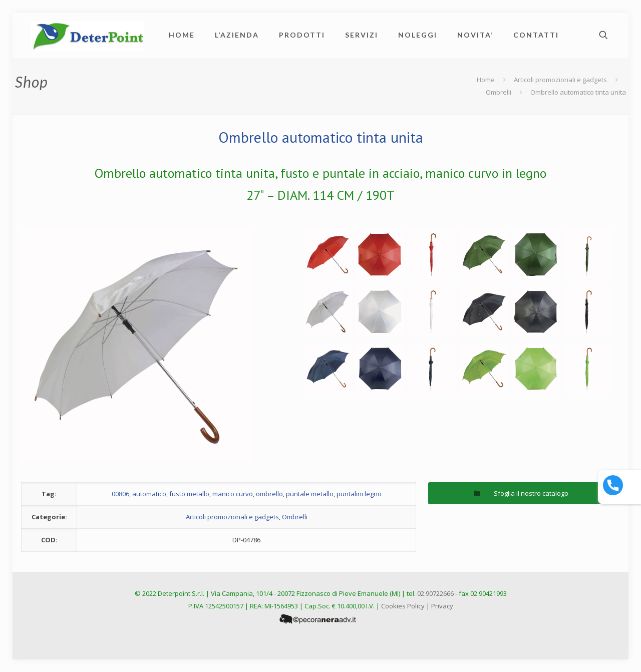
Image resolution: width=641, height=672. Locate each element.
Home (486, 80)
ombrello (269, 494)
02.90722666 (435, 593)
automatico (149, 494)
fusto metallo (189, 494)
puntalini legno (359, 494)
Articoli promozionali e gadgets (560, 80)
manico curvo (233, 494)
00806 (120, 494)
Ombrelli (499, 92)
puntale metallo (310, 494)
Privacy (442, 606)
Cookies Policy (403, 606)
